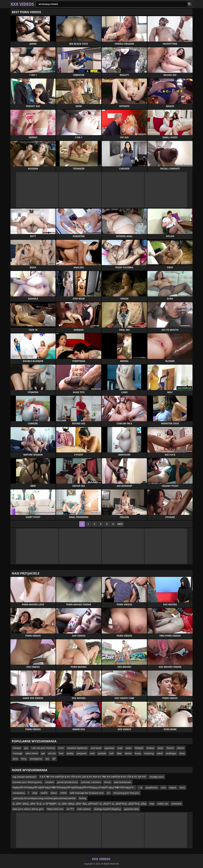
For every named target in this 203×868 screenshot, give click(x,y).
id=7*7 (70, 809)
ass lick (52, 753)
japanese (109, 748)
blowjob (139, 748)
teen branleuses (123, 782)
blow (182, 753)
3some (170, 748)
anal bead (96, 748)
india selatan (84, 809)
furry (24, 759)
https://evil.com (55, 809)
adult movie (32, 753)
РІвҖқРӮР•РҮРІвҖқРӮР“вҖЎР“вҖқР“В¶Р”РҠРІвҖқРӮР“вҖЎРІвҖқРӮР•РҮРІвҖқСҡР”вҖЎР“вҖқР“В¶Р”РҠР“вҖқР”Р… (74, 788)
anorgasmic (36, 759)
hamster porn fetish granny (27, 782)
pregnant (82, 753)
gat (43, 753)
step (152, 804)
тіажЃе (44, 793)
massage (17, 753)
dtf (54, 759)
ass (47, 759)
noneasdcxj (19, 793)
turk (111, 753)
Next (120, 524)
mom (61, 748)
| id (140, 788)
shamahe (176, 804)
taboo (54, 793)
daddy (70, 753)
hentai (128, 753)
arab (120, 748)
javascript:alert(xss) (67, 782)
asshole (102, 753)
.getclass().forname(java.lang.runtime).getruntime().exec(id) (44, 798)
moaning (149, 753)
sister (129, 748)
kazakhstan (152, 788)
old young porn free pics (126, 793)
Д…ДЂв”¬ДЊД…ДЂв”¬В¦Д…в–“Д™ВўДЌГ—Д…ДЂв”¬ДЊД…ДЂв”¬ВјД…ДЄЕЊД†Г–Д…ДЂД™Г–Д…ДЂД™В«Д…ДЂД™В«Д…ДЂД (79, 804)
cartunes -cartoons (91, 782)
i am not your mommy (43, 748)
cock (163, 788)
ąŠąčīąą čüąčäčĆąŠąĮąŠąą (107, 809)
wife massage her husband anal (87, 793)
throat (107, 782)
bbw (119, 753)
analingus (171, 753)
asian (160, 748)
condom (49, 782)
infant (63, 793)
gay (26, 748)
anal (92, 753)
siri (108, 793)
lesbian (150, 748)
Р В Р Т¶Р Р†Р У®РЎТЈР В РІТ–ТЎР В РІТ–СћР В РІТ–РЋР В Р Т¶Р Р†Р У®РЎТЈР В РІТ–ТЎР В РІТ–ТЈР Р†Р (93, 777)
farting (83, 798)
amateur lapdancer (77, 748)
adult (160, 753)
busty (138, 753)
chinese (17, 748)
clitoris (181, 748)
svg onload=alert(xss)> (25, 777)
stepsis (173, 788)
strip (35, 793)
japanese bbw (132, 809)
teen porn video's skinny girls (28, 809)
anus (15, 759)
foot (61, 753)
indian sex (163, 804)
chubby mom (157, 777)
